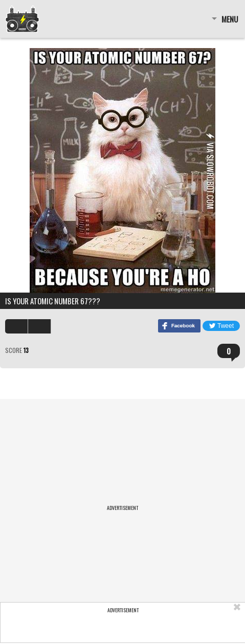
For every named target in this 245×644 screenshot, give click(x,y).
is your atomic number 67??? (53, 301)
